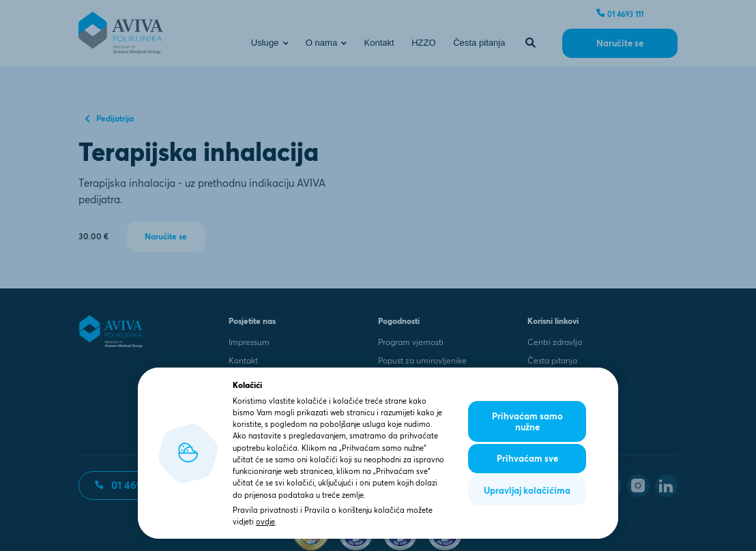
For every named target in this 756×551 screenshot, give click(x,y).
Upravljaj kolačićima (527, 490)
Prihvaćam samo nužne (527, 421)
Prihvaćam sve (527, 458)
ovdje (265, 522)
